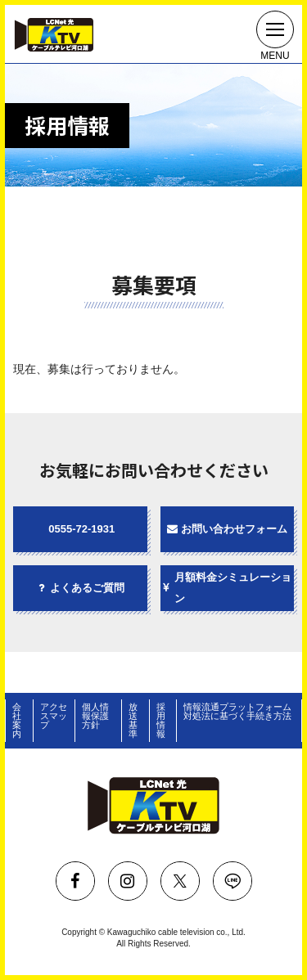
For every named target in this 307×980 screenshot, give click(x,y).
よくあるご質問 (80, 588)
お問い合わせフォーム (227, 529)
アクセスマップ (54, 716)
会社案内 (17, 720)
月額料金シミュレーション (226, 588)
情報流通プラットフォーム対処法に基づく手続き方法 (237, 711)
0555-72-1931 (81, 529)
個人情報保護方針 (95, 716)
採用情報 (161, 720)
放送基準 (133, 720)
